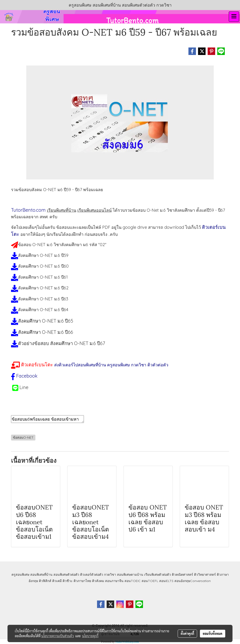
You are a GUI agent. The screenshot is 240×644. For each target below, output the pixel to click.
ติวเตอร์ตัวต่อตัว (92, 575)
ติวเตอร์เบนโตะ (37, 365)
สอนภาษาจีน (114, 581)
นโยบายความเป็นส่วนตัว (58, 636)
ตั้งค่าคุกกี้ (187, 633)
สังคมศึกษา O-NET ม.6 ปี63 (43, 299)
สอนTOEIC (133, 581)
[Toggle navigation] (234, 17)
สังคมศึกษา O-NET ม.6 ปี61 (43, 277)
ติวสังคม (98, 581)
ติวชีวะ (68, 581)
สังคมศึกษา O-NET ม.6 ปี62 (43, 288)
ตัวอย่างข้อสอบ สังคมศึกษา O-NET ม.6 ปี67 (62, 343)
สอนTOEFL (150, 581)
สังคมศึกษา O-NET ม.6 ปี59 (43, 255)
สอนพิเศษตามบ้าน (130, 575)
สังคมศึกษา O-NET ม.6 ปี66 (46, 332)
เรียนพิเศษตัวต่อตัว (158, 575)
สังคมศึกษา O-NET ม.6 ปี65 (46, 321)
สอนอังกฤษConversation (193, 581)
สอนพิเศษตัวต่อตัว (66, 575)
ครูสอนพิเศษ (20, 575)
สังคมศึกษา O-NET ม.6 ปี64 (43, 310)
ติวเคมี (57, 581)
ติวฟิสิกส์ (45, 581)
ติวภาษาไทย (82, 581)
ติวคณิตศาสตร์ (182, 575)
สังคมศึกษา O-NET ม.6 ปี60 (43, 266)
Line (24, 387)
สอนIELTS (166, 581)
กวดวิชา (110, 575)
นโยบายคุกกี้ (90, 636)
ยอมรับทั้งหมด (213, 633)
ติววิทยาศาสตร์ (205, 575)
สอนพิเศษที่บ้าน (41, 575)
